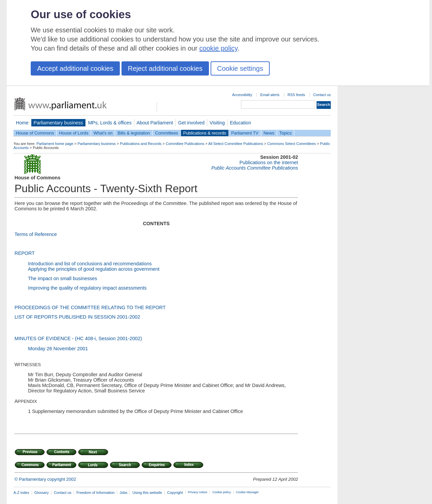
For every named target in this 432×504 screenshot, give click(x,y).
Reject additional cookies (165, 68)
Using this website (147, 493)
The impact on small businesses (63, 278)
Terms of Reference (36, 234)
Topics (286, 133)
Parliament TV (245, 133)
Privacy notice (198, 492)
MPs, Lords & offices (110, 123)
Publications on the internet (269, 162)
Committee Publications (185, 144)
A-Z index (21, 493)
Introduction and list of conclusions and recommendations (90, 264)
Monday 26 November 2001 (58, 349)
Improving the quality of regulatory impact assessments (87, 288)
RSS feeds (296, 95)
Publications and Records (141, 144)
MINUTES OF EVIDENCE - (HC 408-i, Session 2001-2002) (78, 338)
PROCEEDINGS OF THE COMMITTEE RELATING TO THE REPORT (90, 307)
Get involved (191, 123)
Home (22, 123)
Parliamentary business (58, 123)
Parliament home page (55, 144)
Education (240, 123)
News (269, 133)
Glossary (42, 493)
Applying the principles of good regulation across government (94, 269)
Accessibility (242, 95)
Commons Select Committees (292, 144)
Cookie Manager (247, 492)
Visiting (217, 123)
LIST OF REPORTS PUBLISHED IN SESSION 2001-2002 (77, 317)
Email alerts (270, 95)
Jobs (123, 493)
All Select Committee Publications (236, 144)
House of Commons (35, 133)
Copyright (175, 493)
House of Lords (74, 133)
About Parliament (155, 123)
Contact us (322, 95)
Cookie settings (240, 68)
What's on (103, 133)
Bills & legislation (134, 133)
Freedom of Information (95, 493)
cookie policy (219, 48)
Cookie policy (222, 492)
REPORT (25, 253)
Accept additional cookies (75, 68)
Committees (166, 133)
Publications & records (205, 133)
